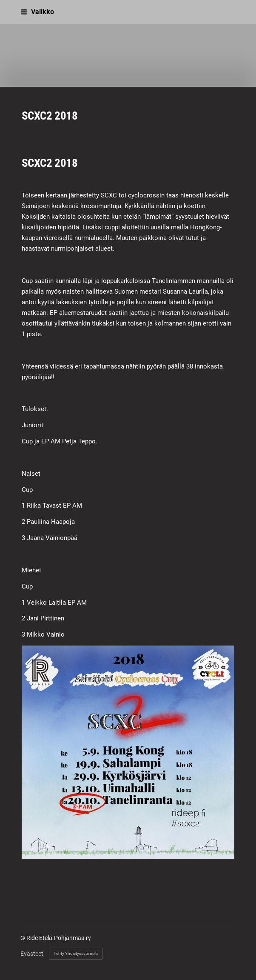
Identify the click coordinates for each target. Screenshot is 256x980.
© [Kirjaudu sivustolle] (23, 938)
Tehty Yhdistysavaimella (76, 953)
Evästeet (32, 954)
